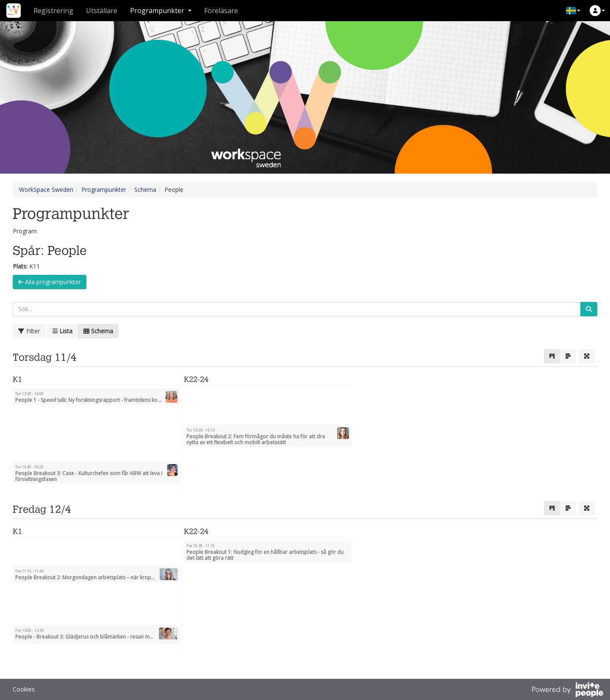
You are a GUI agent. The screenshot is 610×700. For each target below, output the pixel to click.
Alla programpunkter (50, 282)
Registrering (53, 11)
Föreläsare (221, 11)
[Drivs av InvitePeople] (567, 691)
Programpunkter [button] (161, 11)
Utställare (102, 11)
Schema (145, 190)
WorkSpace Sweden (46, 190)
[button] (573, 11)
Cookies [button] (24, 689)
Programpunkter (104, 190)
